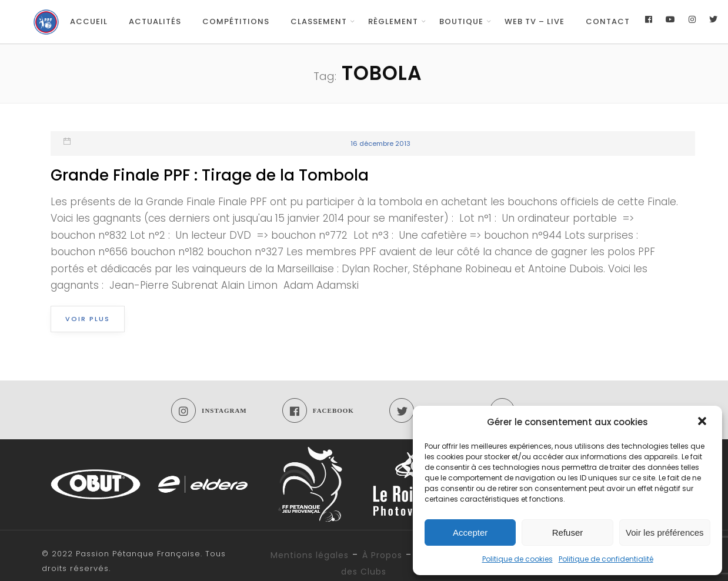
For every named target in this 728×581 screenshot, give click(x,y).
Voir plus (88, 319)
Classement (319, 21)
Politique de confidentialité (606, 559)
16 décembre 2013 (380, 143)
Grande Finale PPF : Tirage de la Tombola (210, 175)
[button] (703, 422)
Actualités (155, 21)
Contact (608, 21)
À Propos (382, 555)
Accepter (470, 532)
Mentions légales (310, 555)
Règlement (393, 21)
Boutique (461, 21)
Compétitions (236, 21)
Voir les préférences (665, 532)
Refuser (568, 532)
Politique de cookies (517, 559)
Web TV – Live (535, 21)
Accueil (89, 21)
